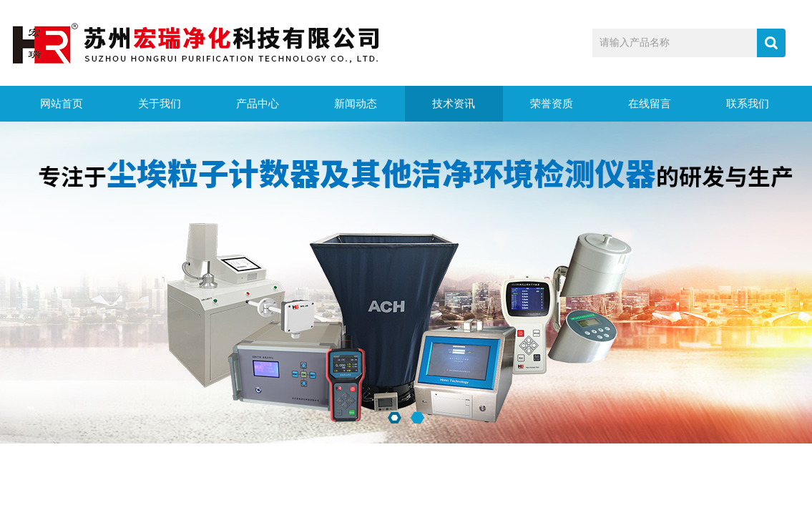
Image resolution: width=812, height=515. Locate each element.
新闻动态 (356, 104)
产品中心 (258, 104)
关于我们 (160, 104)
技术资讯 (454, 104)
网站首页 (62, 104)
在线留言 (650, 104)
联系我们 (748, 104)
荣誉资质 (552, 104)
